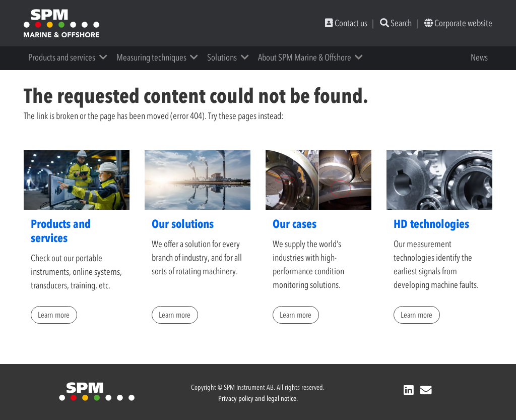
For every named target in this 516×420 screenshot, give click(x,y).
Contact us (346, 23)
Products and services (62, 57)
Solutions (222, 57)
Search (396, 23)
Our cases (295, 224)
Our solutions (183, 224)
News (479, 57)
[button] (107, 57)
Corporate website (458, 23)
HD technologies (431, 224)
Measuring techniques (151, 57)
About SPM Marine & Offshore (305, 57)
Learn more (54, 315)
